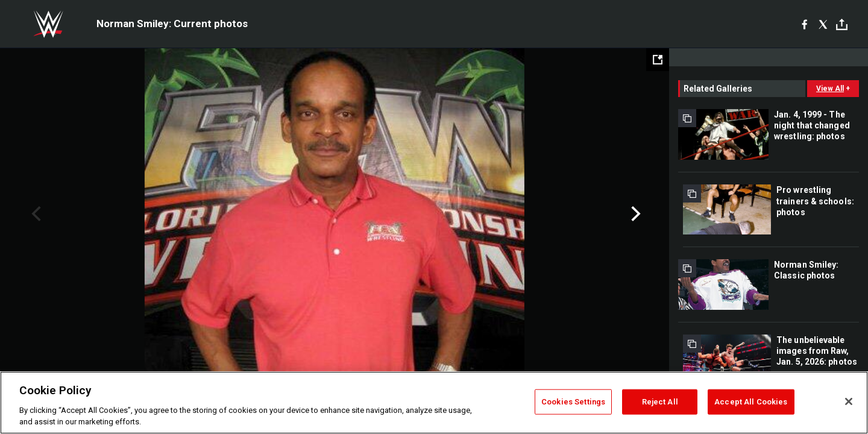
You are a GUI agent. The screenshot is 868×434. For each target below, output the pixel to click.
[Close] (849, 401)
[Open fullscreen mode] (658, 60)
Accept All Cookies (751, 402)
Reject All (660, 402)
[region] (434, 403)
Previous (35, 214)
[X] (823, 24)
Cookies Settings (573, 402)
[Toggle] (842, 24)
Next (634, 214)
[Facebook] (804, 24)
